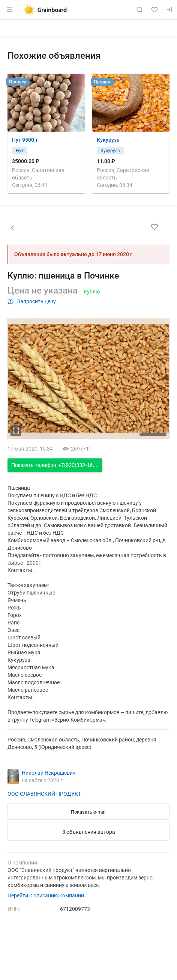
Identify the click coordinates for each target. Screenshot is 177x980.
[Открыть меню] (10, 10)
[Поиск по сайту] (139, 10)
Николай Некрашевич (49, 773)
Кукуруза (108, 140)
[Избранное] (154, 10)
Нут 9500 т (25, 140)
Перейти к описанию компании (46, 895)
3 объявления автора (89, 832)
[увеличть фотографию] (16, 431)
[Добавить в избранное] (154, 227)
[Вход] (169, 10)
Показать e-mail (89, 812)
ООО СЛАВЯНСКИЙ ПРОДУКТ (44, 794)
